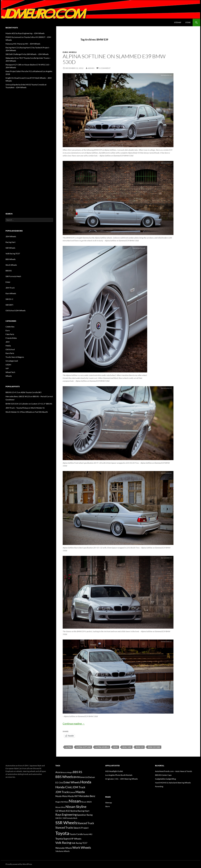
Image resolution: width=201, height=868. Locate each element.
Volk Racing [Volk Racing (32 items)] (63, 843)
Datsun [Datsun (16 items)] (91, 777)
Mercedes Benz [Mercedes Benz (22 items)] (87, 796)
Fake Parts (10, 334)
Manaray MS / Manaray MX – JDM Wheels (23, 44)
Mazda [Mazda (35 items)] (80, 792)
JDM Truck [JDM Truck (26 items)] (79, 787)
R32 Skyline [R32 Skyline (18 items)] (72, 811)
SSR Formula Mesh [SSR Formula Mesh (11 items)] (70, 818)
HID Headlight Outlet (114, 771)
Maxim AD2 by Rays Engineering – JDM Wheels (25, 33)
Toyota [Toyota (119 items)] (62, 833)
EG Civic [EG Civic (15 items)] (59, 783)
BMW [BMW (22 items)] (77, 777)
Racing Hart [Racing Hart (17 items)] (83, 811)
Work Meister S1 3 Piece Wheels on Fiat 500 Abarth (27, 412)
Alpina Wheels (102, 747)
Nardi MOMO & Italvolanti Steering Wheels (173, 783)
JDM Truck (10, 288)
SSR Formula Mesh (13, 276)
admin (91, 68)
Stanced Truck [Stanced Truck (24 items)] (86, 823)
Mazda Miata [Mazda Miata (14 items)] (61, 796)
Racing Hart (10, 242)
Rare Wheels (11, 293)
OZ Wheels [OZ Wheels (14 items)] (60, 811)
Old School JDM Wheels (16, 311)
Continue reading (74, 723)
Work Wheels (11, 265)
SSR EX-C (9, 299)
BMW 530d (127, 747)
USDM (8, 365)
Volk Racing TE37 (13, 254)
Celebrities (10, 327)
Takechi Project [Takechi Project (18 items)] (81, 828)
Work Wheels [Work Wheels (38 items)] (82, 847)
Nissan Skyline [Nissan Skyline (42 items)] (76, 807)
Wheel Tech (10, 372)
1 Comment (105, 68)
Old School (10, 349)
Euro (65, 52)
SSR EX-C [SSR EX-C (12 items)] (59, 818)
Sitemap (178, 22)
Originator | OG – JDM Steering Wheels (121, 779)
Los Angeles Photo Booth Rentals (119, 775)
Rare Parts (10, 353)
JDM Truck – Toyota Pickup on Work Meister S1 (25, 408)
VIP (7, 368)
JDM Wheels (11, 236)
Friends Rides (11, 338)
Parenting (159, 786)
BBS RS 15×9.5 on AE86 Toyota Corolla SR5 (24, 392)
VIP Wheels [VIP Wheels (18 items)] (76, 839)
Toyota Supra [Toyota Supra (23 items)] (63, 838)
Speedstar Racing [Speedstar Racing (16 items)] (85, 815)
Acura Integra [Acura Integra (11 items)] (67, 772)
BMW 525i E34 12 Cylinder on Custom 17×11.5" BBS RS (29, 404)
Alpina (69, 747)
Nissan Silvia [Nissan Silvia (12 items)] (60, 807)
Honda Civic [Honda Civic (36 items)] (64, 787)
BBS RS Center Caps (163, 775)
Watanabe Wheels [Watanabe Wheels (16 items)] (64, 848)
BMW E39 (140, 747)
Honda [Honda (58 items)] (86, 782)
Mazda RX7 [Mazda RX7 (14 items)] (73, 796)
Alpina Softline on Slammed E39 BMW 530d (114, 59)
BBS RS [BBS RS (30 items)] (77, 772)
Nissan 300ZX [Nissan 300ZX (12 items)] (86, 802)
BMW (116, 747)
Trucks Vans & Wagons (15, 357)
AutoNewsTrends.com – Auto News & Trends (174, 771)
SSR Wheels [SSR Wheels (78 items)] (66, 823)
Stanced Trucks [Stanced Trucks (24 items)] (64, 828)
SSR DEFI (9, 305)
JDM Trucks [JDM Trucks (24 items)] (62, 792)
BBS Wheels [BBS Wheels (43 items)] (64, 777)
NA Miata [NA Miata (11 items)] (65, 802)
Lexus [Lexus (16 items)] (72, 792)
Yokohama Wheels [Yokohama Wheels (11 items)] (63, 851)
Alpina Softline (83, 747)
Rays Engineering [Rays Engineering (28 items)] (66, 815)
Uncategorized (12, 361)
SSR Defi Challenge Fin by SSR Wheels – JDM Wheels (27, 54)
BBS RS (9, 271)
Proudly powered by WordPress (19, 864)
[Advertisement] (29, 144)
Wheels (73, 52)
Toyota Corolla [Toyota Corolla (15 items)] (76, 834)
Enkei (8, 282)
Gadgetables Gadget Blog (165, 779)
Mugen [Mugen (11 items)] (58, 802)
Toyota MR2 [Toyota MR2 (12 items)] (88, 834)
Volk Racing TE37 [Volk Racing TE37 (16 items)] (79, 843)
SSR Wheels (10, 248)
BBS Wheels (11, 259)
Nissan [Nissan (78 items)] (75, 801)
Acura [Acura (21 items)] (59, 772)
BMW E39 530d (154, 747)
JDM (8, 342)
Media (8, 346)
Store (188, 22)
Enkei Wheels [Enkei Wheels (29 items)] (72, 782)
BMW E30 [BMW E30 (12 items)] (84, 777)
